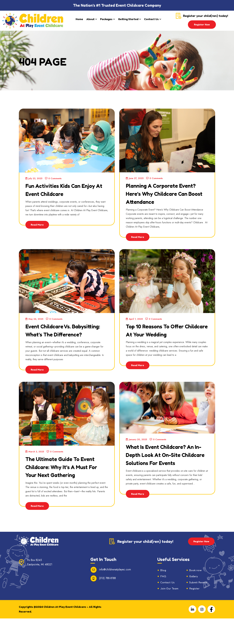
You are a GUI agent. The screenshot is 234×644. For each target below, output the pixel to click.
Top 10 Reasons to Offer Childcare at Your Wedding (164, 342)
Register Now (202, 24)
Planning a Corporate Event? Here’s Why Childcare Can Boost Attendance (160, 197)
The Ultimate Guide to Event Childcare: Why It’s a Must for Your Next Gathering (64, 487)
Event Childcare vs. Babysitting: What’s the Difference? (62, 342)
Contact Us (151, 19)
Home (79, 19)
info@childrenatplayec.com (115, 594)
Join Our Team (171, 614)
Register (195, 614)
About (90, 19)
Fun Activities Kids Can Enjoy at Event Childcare (66, 189)
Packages (106, 19)
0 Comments (55, 178)
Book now (196, 595)
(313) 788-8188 (107, 603)
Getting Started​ (128, 19)
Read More (38, 225)
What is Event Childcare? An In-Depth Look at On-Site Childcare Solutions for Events (165, 475)
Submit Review (199, 608)
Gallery (194, 601)
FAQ (163, 601)
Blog (163, 595)
